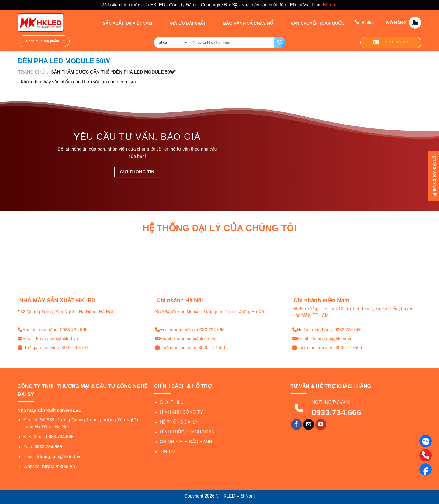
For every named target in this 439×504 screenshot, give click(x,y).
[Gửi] (280, 43)
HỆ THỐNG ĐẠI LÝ (179, 422)
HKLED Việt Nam (238, 496)
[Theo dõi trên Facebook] (296, 425)
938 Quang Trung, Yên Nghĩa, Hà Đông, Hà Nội (66, 312)
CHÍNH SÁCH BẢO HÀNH (186, 442)
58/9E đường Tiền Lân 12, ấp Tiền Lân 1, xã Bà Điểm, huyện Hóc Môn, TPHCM (353, 312)
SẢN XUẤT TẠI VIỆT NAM (122, 23)
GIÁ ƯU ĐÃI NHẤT (183, 23)
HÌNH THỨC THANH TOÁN (187, 432)
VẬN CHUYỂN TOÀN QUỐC (312, 23)
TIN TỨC (169, 452)
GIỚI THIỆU (172, 402)
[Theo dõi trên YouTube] (321, 425)
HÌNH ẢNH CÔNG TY (181, 412)
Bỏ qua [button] (330, 5)
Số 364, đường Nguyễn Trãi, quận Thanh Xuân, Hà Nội (210, 312)
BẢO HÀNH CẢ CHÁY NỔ (243, 23)
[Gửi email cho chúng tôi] (309, 425)
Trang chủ (31, 72)
